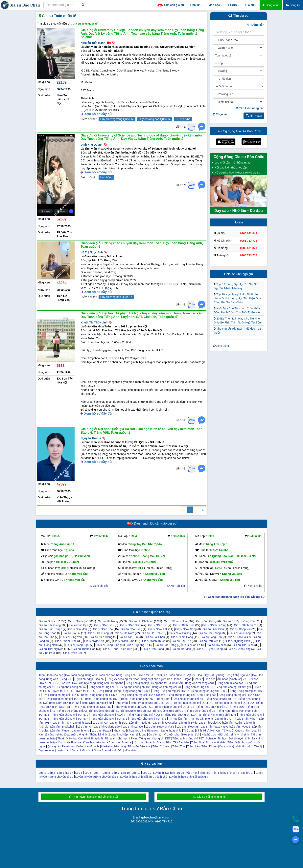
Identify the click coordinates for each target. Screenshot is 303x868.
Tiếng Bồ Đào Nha (139, 746)
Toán (42, 675)
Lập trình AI (84, 727)
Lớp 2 (51, 773)
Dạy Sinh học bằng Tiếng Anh (91, 683)
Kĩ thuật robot (172, 734)
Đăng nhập (271, 5)
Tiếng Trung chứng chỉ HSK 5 (60, 695)
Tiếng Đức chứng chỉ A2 (72, 711)
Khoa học (119, 731)
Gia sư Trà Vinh (181, 649)
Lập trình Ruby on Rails (160, 727)
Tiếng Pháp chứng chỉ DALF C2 (174, 707)
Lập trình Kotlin (232, 723)
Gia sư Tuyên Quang (210, 649)
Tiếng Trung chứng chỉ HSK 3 (209, 691)
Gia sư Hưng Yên (71, 637)
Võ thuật (235, 679)
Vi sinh (245, 734)
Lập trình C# (100, 723)
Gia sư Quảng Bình (238, 641)
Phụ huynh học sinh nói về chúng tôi (93, 797)
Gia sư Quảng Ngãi (77, 645)
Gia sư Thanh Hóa (84, 649)
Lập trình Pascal (101, 731)
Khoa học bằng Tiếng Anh (143, 731)
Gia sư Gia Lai (71, 633)
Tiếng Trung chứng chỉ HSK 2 (171, 691)
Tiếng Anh (117, 683)
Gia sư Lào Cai (237, 637)
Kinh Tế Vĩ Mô (205, 731)
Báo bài (99, 679)
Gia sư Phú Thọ (181, 641)
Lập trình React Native (215, 727)
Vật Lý (191, 675)
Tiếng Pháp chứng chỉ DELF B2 (92, 707)
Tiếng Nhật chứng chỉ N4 (64, 703)
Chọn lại (220, 114)
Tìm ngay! (254, 116)
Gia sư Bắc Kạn (78, 625)
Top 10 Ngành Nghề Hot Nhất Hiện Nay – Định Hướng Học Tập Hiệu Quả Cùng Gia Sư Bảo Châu (237, 298)
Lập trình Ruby (62, 723)
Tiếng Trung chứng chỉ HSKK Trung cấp (192, 695)
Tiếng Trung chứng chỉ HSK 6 (99, 695)
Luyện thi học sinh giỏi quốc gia (189, 777)
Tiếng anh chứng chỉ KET (155, 738)
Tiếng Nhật (163, 699)
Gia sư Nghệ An (94, 641)
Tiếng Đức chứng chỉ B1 (104, 711)
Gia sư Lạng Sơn (211, 637)
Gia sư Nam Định (66, 641)
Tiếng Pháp (121, 703)
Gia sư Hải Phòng (210, 633)
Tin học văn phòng (202, 719)
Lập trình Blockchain (63, 727)
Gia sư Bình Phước (246, 625)
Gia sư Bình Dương (214, 625)
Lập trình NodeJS (140, 723)
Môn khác (131, 750)
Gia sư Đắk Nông (186, 629)
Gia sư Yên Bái (72, 653)
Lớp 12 (147, 773)
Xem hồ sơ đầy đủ (98, 114)
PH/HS (234, 5)
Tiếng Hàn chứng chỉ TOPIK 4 (70, 719)
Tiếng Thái (179, 746)
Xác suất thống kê (76, 734)
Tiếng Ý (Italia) (162, 746)
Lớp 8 (106, 773)
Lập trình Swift (188, 723)
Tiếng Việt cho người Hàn (156, 679)
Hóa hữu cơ (209, 734)
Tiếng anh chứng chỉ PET (188, 738)
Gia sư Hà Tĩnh (151, 633)
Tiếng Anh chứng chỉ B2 (135, 687)
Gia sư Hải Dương (180, 633)
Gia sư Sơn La (191, 645)
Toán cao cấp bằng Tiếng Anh (117, 675)
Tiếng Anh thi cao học (230, 683)
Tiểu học (205, 773)
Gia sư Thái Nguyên (51, 649)
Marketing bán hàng (114, 746)
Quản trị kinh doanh (247, 731)
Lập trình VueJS (240, 727)
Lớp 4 (70, 773)
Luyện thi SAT (146, 675)
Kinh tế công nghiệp (51, 734)
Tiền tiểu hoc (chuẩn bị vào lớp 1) (233, 773)
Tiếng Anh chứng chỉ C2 (198, 687)
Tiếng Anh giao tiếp (137, 683)
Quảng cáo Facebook (61, 746)
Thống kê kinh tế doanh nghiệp (109, 734)
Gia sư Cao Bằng (131, 629)
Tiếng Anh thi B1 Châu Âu (167, 683)
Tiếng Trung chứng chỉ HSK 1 (132, 691)
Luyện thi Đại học (164, 773)
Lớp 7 (97, 773)
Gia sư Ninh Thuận (154, 641)
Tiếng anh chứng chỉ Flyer (121, 738)
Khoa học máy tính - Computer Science (107, 742)
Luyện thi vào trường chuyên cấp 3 (97, 777)
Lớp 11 (136, 773)
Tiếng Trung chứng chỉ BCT (102, 699)
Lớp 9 (115, 773)
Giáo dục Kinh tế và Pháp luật (84, 738)
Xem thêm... (224, 346)
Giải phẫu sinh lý (228, 734)
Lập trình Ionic (81, 731)
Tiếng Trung (105, 691)
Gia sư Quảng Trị (138, 645)
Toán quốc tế (177, 675)
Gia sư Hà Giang (98, 633)
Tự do (180, 773)
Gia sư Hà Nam (124, 633)
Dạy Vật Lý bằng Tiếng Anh (221, 675)
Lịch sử (198, 679)
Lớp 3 (60, 773)
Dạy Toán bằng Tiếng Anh (81, 675)
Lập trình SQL (118, 723)
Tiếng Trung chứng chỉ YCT (138, 699)
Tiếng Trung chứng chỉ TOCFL (64, 699)
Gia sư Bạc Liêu (104, 625)
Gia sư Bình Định (184, 625)
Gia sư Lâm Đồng (182, 637)
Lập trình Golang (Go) (107, 727)
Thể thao (189, 731)
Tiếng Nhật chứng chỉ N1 (188, 699)
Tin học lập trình (178, 719)
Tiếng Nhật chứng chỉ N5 (97, 703)
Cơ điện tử (155, 734)
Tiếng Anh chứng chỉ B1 (103, 687)
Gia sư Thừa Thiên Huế (117, 649)
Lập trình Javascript (165, 723)
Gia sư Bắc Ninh (130, 625)
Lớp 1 (42, 773)
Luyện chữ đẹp (84, 679)
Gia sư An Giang (206, 621)
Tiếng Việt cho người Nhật (122, 679)
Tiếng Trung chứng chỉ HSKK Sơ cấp (142, 695)
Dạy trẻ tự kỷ (47, 750)
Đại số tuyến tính (239, 738)
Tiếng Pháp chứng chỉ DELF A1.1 (151, 703)
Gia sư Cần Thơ (103, 629)
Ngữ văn (245, 675)
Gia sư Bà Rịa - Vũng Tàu (239, 621)
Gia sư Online (47, 621)
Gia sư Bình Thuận (50, 629)
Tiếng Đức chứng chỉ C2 (200, 711)
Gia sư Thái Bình (243, 645)
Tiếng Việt (66, 679)
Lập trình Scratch (144, 742)
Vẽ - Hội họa (250, 679)
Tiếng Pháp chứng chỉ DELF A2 (234, 703)
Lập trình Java (82, 723)
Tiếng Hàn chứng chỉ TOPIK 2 (70, 715)
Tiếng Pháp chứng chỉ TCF (213, 707)
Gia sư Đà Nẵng (108, 621)
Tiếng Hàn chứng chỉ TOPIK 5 (109, 719)
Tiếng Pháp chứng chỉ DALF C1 (133, 707)
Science (211, 738)
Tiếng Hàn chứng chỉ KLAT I (108, 715)
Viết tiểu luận (244, 746)
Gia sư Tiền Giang (153, 649)
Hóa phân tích (191, 734)
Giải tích (162, 675)
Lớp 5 (79, 773)
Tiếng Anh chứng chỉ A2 (72, 687)
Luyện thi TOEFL (62, 691)
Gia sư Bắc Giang (50, 625)
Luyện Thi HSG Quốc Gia (54, 683)
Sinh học (210, 679)
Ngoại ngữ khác (216, 742)
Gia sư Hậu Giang (240, 633)
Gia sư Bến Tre (158, 625)
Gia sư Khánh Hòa (175, 621)
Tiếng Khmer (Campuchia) (218, 746)
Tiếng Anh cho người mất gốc (233, 687)
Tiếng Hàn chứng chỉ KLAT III (183, 715)
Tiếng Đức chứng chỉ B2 (136, 711)
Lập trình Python (247, 719)
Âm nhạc (223, 679)
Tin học (222, 738)
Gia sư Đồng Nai (240, 629)
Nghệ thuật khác (171, 731)
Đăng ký (293, 5)
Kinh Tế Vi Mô (224, 731)
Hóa (199, 675)
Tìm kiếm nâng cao (250, 108)
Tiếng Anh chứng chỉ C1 (166, 687)
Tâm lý (258, 746)
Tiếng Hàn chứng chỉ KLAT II (145, 715)
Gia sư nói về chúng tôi (210, 797)
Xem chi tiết (99, 586)
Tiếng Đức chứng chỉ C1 (168, 711)
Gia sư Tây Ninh (216, 645)
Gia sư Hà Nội (77, 621)
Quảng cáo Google (88, 746)
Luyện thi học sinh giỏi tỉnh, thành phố (144, 777)
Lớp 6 (88, 773)
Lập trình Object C (210, 723)
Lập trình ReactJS (188, 727)
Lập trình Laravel (133, 727)
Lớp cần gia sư (170, 5)
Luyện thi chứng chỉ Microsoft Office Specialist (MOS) (90, 750)
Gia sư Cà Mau (78, 629)
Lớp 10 (125, 773)
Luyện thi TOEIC (85, 691)
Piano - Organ (183, 679)
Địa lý (160, 742)
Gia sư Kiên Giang (101, 637)
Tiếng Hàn (223, 711)
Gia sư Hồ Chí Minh (141, 621)
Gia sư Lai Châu (155, 637)
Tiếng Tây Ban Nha (177, 742)
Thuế (61, 738)
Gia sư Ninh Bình (124, 641)
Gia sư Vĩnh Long (240, 649)
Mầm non (192, 773)
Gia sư (251, 5)
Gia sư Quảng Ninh (107, 645)
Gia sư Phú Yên (209, 641)
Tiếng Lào (194, 746)
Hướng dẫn (256, 25)
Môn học (215, 5)
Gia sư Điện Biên (213, 629)
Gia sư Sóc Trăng (165, 645)
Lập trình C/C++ (225, 719)
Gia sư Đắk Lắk (158, 629)
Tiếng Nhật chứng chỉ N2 (221, 699)
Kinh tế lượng (138, 734)
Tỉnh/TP (196, 5)
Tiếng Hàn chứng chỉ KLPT (219, 715)
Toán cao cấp (55, 675)
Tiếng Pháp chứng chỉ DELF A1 (193, 703)
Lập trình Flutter (60, 731)
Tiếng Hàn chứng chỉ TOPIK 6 (148, 719)
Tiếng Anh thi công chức (199, 683)
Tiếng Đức (238, 707)
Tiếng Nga (198, 742)
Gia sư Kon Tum (128, 637)
